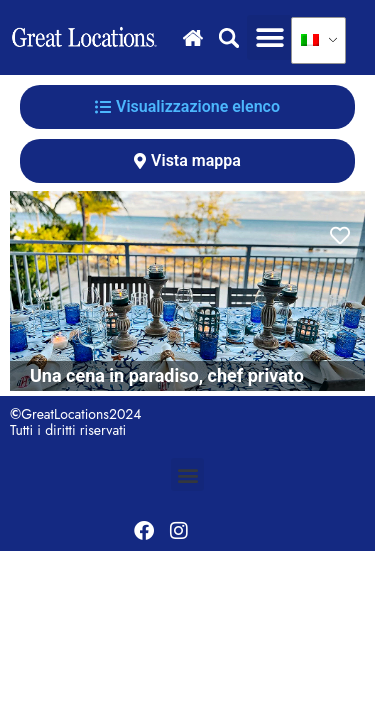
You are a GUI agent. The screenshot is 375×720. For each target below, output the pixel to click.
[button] (269, 37)
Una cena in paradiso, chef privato (167, 375)
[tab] (187, 107)
